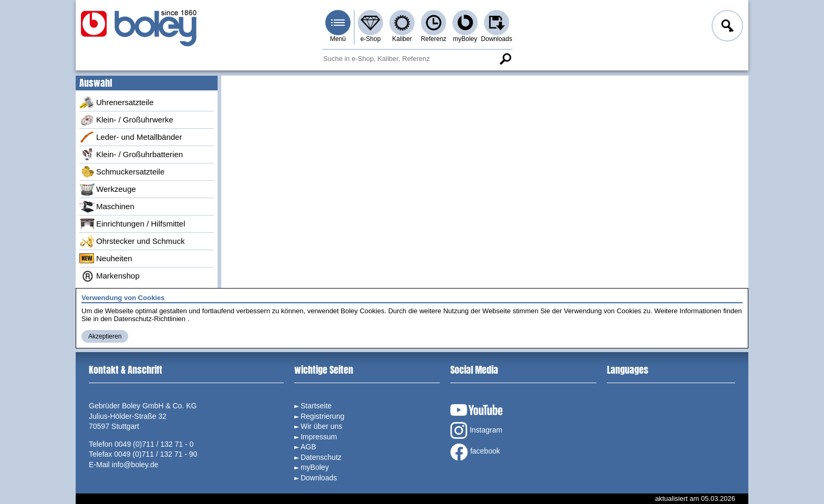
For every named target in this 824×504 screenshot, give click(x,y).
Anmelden (726, 27)
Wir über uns (321, 426)
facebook (475, 452)
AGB (308, 447)
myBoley (465, 39)
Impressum (319, 437)
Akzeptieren (105, 336)
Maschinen (107, 207)
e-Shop (371, 39)
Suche (505, 59)
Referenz (434, 39)
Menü (338, 39)
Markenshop (110, 276)
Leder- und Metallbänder (131, 137)
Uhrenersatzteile (116, 102)
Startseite (316, 406)
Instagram (476, 430)
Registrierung (322, 416)
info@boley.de (135, 465)
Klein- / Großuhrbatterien (131, 155)
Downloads (496, 39)
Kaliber (402, 39)
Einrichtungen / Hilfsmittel (132, 224)
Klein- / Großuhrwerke (126, 120)
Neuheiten (106, 259)
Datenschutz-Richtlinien (150, 319)
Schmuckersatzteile (122, 172)
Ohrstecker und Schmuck (132, 241)
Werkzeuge (108, 189)
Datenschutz (321, 457)
